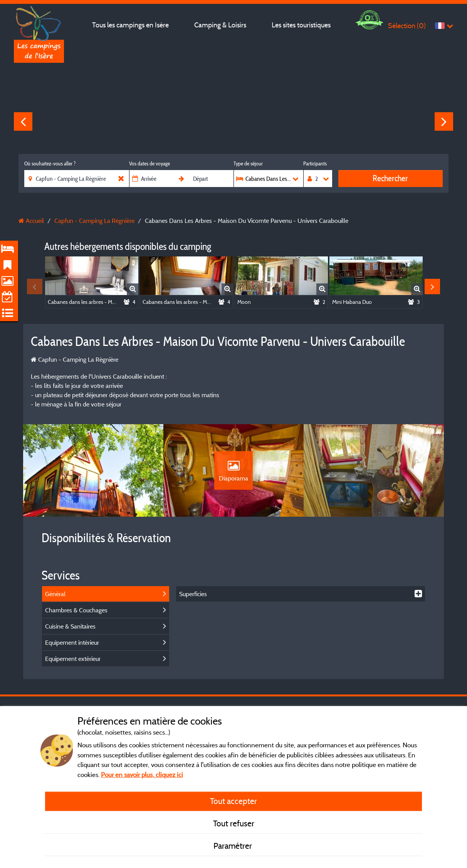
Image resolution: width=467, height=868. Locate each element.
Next (444, 121)
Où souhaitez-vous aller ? (50, 163)
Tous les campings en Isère (130, 25)
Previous (23, 121)
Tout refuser (234, 823)
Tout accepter (234, 801)
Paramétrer (234, 846)
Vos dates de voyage (150, 163)
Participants (315, 163)
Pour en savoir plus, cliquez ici (142, 774)
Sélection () (407, 26)
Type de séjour (248, 163)
